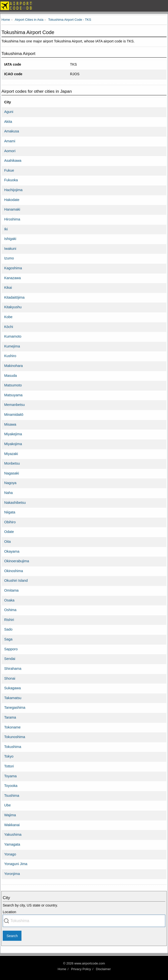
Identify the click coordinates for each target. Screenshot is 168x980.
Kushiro (10, 356)
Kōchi (9, 327)
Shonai (10, 678)
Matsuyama (13, 395)
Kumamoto (13, 336)
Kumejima (12, 346)
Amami (10, 141)
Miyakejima (13, 434)
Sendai (10, 659)
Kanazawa (12, 278)
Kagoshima (13, 268)
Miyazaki (11, 454)
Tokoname (12, 727)
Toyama (10, 776)
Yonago (10, 854)
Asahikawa (13, 161)
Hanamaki (12, 209)
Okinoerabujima (17, 561)
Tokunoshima (15, 737)
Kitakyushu (13, 307)
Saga (8, 639)
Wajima (10, 815)
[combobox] (84, 921)
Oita (7, 542)
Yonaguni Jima (16, 864)
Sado (8, 629)
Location (9, 912)
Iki (6, 229)
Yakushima (13, 835)
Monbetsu (12, 463)
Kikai (8, 288)
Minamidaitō (14, 415)
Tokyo (9, 756)
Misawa (10, 424)
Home (62, 969)
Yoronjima (12, 874)
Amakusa (12, 131)
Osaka (9, 600)
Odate (9, 532)
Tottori (9, 766)
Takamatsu (13, 698)
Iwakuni (10, 249)
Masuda (10, 376)
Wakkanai (12, 825)
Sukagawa (12, 688)
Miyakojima (13, 444)
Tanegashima (15, 708)
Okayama (12, 551)
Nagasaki (12, 473)
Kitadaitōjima (14, 297)
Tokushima (13, 747)
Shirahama (13, 669)
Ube (7, 805)
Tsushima (12, 796)
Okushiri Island (16, 581)
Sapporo (11, 649)
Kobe (8, 317)
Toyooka (11, 786)
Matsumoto (13, 385)
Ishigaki (10, 239)
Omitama (11, 590)
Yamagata (12, 844)
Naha (8, 493)
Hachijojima (13, 190)
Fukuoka (11, 180)
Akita (8, 122)
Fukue (9, 170)
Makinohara (13, 366)
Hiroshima (12, 219)
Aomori (10, 151)
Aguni (9, 112)
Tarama (10, 717)
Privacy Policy (81, 969)
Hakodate (12, 200)
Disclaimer (103, 969)
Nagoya (10, 483)
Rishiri (9, 620)
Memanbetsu (14, 405)
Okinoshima (14, 571)
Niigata (10, 512)
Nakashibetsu (15, 503)
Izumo (9, 258)
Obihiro (10, 522)
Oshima (10, 610)
